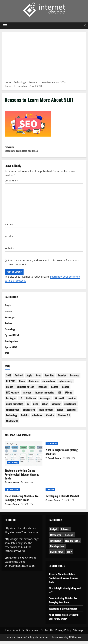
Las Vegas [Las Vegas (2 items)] (11, 401)
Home (7, 633)
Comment (11, 182)
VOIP (7, 356)
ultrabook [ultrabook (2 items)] (37, 418)
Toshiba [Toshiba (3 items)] (25, 418)
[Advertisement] (44, 57)
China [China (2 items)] (22, 384)
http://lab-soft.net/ (21, 561)
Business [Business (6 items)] (74, 378)
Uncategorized (12, 344)
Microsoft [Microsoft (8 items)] (59, 401)
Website (9, 250)
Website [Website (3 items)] (50, 418)
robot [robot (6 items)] (45, 407)
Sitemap (78, 633)
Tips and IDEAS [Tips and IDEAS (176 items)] (72, 544)
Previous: (44, 150)
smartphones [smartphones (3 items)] (13, 413)
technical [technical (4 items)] (71, 413)
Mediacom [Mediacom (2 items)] (31, 401)
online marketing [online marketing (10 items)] (15, 407)
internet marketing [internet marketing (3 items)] (45, 396)
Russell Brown (54, 461)
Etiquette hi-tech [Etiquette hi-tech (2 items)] (25, 390)
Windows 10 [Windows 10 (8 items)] (12, 424)
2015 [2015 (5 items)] (9, 378)
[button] (5, 26)
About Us (18, 633)
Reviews (9, 325)
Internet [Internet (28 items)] (27, 396)
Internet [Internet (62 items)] (65, 532)
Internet (9, 312)
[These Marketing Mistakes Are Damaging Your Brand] (24, 493)
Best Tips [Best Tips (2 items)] (49, 378)
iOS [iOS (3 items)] (60, 396)
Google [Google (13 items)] (65, 390)
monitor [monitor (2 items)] (72, 401)
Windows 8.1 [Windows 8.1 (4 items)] (64, 418)
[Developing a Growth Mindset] (64, 493)
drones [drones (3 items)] (10, 390)
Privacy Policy (63, 633)
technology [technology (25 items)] (12, 418)
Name (9, 225)
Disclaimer (32, 633)
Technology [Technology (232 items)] (56, 544)
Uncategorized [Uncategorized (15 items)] (57, 549)
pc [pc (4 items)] (28, 407)
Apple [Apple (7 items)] (29, 378)
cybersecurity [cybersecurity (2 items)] (66, 384)
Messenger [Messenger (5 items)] (56, 538)
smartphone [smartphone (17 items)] (70, 407)
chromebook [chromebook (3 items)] (49, 384)
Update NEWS (11, 350)
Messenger (10, 319)
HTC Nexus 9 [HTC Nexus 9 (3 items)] (12, 396)
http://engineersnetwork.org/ (22, 542)
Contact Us (47, 633)
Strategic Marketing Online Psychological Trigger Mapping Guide (22, 477)
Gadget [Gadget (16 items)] (55, 390)
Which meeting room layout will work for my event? (64, 620)
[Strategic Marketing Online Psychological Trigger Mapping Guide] (24, 457)
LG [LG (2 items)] (21, 401)
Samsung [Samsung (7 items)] (56, 407)
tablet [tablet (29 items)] (60, 413)
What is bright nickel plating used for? (62, 455)
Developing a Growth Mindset (62, 499)
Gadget (8, 306)
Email (9, 238)
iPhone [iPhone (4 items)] (69, 396)
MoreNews (59, 640)
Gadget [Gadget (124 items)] (54, 532)
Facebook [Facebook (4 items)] (43, 390)
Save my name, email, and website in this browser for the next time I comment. (44, 264)
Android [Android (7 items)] (19, 378)
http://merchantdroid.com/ (20, 531)
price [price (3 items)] (36, 407)
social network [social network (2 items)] (46, 413)
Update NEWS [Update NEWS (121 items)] (57, 555)
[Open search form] (85, 26)
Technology (10, 331)
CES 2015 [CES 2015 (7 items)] (11, 384)
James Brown (13, 486)
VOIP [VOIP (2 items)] (69, 555)
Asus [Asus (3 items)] (38, 378)
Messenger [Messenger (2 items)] (45, 401)
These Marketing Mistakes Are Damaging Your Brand (22, 501)
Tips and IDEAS (12, 337)
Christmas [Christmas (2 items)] (34, 384)
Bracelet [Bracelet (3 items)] (62, 378)
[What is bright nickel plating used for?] (64, 446)
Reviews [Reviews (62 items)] (69, 538)
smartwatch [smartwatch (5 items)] (29, 413)
